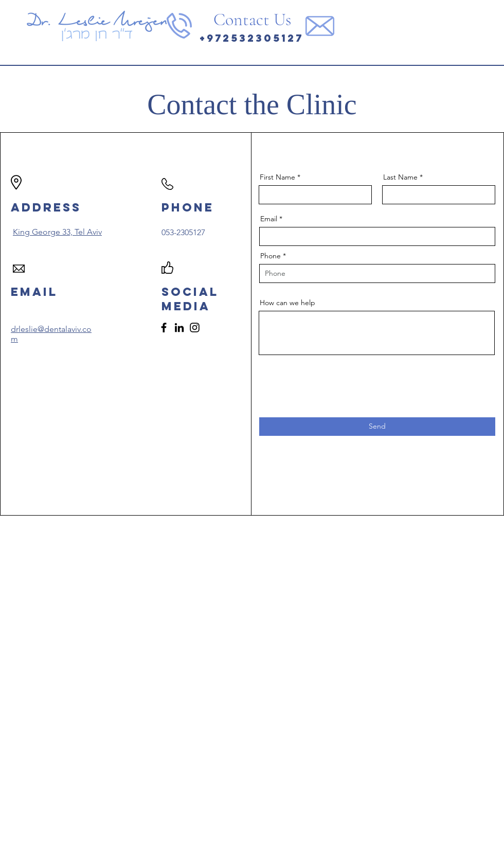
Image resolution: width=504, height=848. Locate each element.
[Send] (377, 427)
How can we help (287, 303)
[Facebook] (164, 328)
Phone (271, 256)
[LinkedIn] (179, 328)
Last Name (400, 177)
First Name (277, 177)
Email (269, 219)
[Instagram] (195, 328)
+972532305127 (251, 38)
